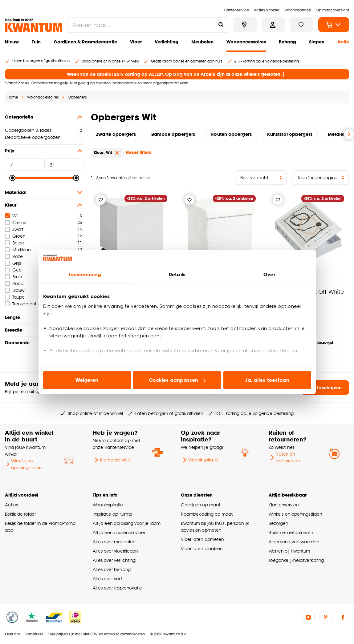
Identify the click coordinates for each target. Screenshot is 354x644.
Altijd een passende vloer (119, 532)
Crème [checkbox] (16, 222)
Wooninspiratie (200, 460)
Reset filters (139, 152)
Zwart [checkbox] (14, 229)
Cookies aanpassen (177, 380)
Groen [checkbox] (15, 236)
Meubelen (202, 42)
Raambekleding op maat (207, 514)
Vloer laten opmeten (202, 539)
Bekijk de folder (20, 514)
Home (13, 97)
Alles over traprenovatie (117, 588)
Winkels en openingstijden (23, 464)
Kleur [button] (44, 205)
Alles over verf (107, 579)
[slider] (12, 178)
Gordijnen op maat (201, 505)
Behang (287, 42)
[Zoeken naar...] (221, 25)
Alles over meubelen (114, 542)
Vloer (136, 42)
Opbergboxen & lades (28, 130)
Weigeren (87, 380)
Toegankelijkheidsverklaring (296, 560)
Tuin (36, 42)
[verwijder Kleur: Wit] (117, 153)
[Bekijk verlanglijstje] (302, 25)
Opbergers (77, 97)
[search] (148, 25)
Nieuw (12, 42)
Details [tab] (177, 274)
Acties (12, 505)
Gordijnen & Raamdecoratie (85, 42)
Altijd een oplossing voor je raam (127, 523)
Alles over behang (112, 569)
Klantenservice (112, 460)
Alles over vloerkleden (115, 551)
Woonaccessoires (246, 42)
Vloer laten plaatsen (202, 548)
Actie (343, 42)
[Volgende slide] (349, 134)
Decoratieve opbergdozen (33, 137)
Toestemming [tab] (84, 274)
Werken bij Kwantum (289, 551)
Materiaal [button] (44, 192)
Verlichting (167, 42)
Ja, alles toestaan (267, 380)
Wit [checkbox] (12, 216)
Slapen (317, 42)
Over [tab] (269, 274)
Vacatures (34, 634)
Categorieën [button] (44, 117)
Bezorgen (279, 523)
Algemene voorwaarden (294, 542)
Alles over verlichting (114, 560)
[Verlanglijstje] (101, 200)
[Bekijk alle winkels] (245, 25)
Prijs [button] (44, 151)
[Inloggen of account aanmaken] (273, 25)
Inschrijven (325, 388)
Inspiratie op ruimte (113, 514)
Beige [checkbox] (14, 243)
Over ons (13, 634)
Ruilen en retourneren (284, 457)
